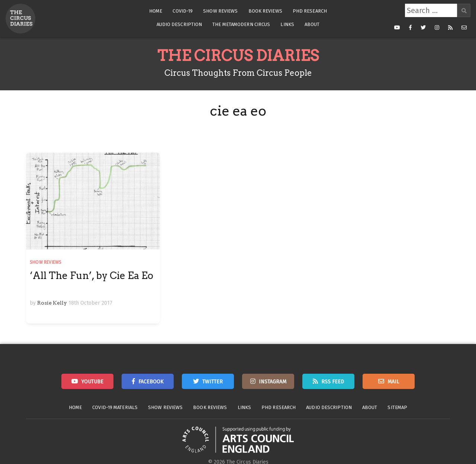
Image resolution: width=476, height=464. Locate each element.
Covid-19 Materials (115, 407)
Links (287, 24)
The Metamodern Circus (241, 24)
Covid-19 (183, 11)
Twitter (213, 382)
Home (156, 11)
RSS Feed (333, 382)
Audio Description (179, 24)
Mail (393, 382)
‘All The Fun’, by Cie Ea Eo (91, 275)
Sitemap (397, 407)
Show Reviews (220, 11)
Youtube (92, 382)
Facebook (151, 382)
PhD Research (310, 11)
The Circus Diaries (238, 56)
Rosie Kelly (52, 303)
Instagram (273, 382)
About (312, 24)
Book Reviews (265, 11)
